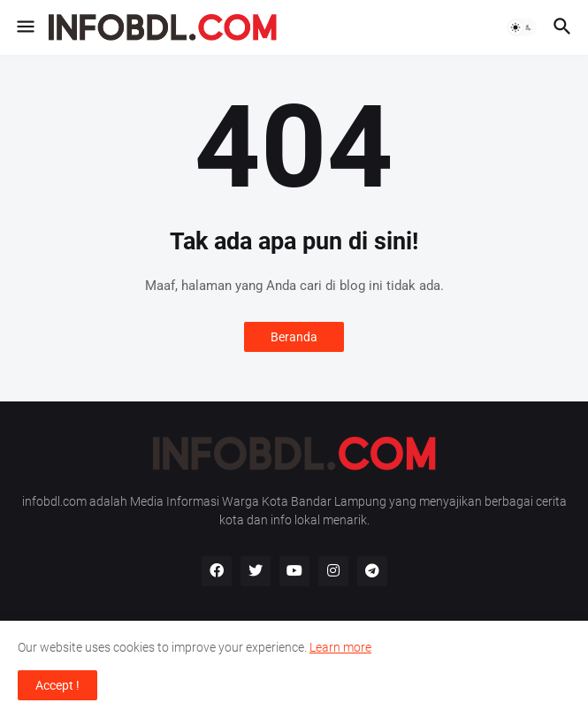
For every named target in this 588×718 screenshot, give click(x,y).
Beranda (294, 337)
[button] (24, 27)
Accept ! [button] (57, 685)
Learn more (340, 647)
